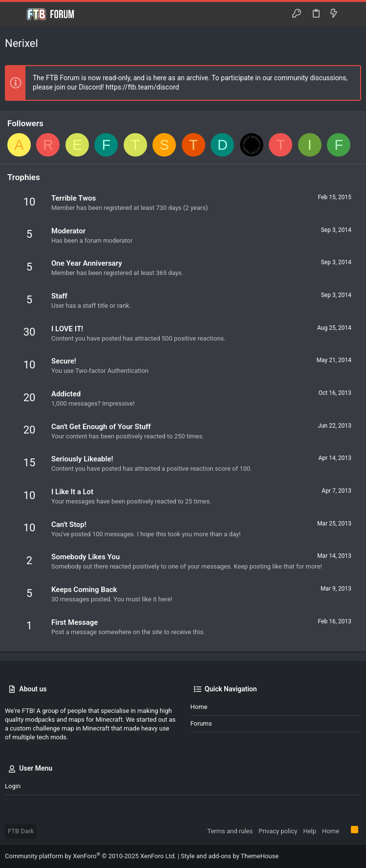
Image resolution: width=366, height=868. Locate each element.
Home (199, 707)
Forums (201, 723)
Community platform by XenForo (90, 856)
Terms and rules (230, 831)
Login (13, 786)
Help (310, 831)
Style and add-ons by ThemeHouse (230, 856)
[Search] (352, 14)
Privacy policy (278, 831)
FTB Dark (21, 831)
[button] (15, 14)
